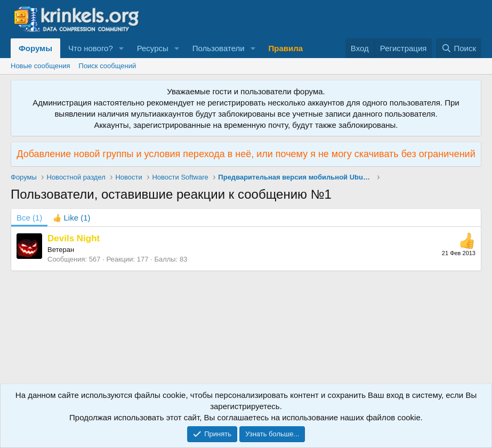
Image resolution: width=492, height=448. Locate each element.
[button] (122, 48)
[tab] (71, 218)
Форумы (35, 48)
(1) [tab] (29, 218)
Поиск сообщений (108, 66)
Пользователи (219, 48)
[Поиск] (459, 48)
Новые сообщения (41, 66)
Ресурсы (153, 48)
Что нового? (91, 48)
